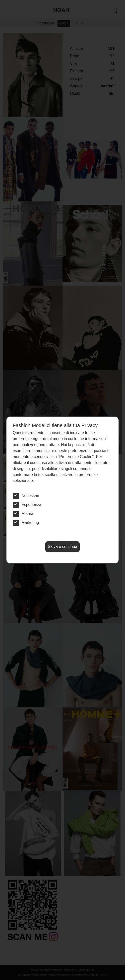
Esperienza (27, 505)
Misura (23, 514)
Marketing (26, 523)
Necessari (26, 496)
